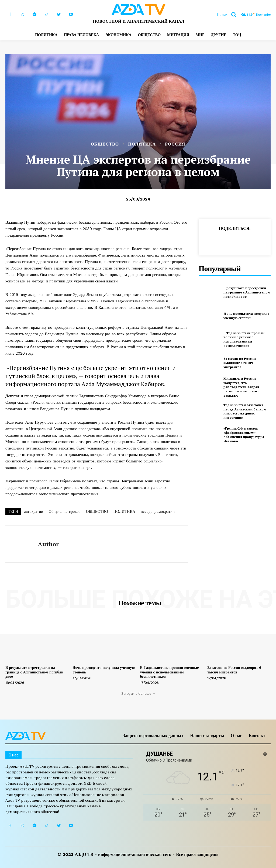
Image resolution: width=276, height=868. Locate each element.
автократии (34, 511)
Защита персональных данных (153, 736)
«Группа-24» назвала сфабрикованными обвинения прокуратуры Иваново (244, 435)
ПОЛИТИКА (142, 144)
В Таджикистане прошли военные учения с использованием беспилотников (244, 339)
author (48, 544)
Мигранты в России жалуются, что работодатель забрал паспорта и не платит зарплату (241, 387)
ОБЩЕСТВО (105, 144)
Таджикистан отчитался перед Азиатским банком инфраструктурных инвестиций (245, 411)
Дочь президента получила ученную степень (246, 316)
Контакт (257, 736)
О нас (236, 736)
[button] (229, 15)
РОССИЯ (175, 144)
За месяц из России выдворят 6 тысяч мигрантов (240, 363)
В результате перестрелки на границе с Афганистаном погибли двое (247, 292)
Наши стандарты (207, 736)
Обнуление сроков (64, 511)
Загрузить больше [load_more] (138, 694)
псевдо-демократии (158, 511)
